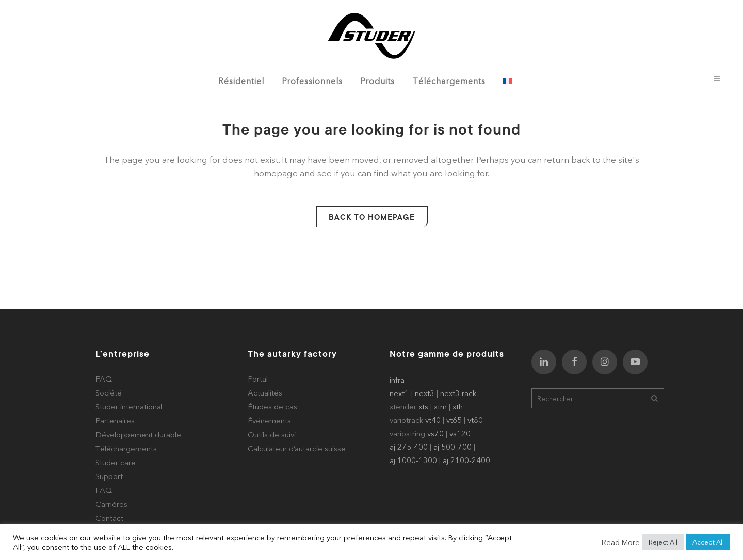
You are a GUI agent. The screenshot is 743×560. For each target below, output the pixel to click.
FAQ (104, 379)
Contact (109, 518)
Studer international (129, 407)
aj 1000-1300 (413, 460)
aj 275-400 (409, 447)
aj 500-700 (453, 447)
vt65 (454, 420)
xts (423, 407)
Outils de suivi (272, 434)
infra (397, 380)
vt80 (475, 420)
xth (458, 407)
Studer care (116, 462)
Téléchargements (126, 448)
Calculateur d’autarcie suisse (297, 448)
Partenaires (115, 421)
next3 (425, 393)
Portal (258, 379)
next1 (399, 393)
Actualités (265, 393)
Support (109, 476)
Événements (269, 421)
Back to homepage (372, 217)
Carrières (111, 504)
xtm (440, 407)
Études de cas (272, 407)
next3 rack (458, 393)
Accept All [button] (708, 542)
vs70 (435, 433)
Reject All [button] (663, 542)
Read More (621, 542)
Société (109, 393)
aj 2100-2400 (466, 460)
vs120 (460, 433)
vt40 (433, 420)
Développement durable (138, 434)
